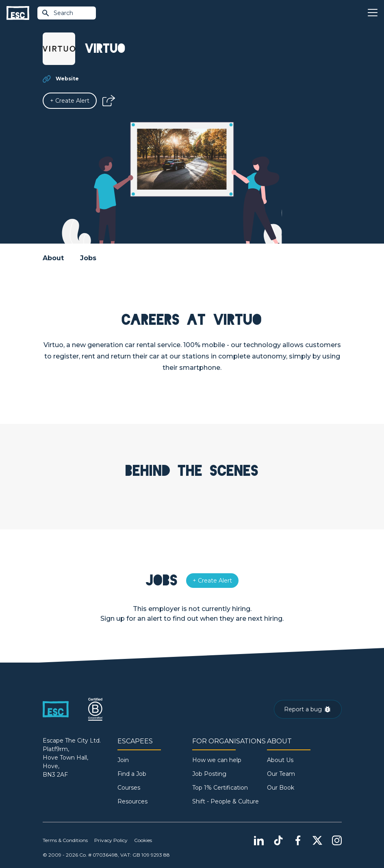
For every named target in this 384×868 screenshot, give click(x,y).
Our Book (281, 788)
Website (67, 79)
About (53, 258)
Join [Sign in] (123, 760)
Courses (129, 788)
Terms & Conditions (65, 840)
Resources (132, 801)
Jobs (88, 258)
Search (57, 13)
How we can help (217, 760)
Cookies (143, 840)
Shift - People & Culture (226, 801)
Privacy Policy (111, 840)
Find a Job (132, 774)
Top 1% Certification (220, 788)
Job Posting (209, 774)
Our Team (281, 774)
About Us (280, 760)
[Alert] (70, 101)
